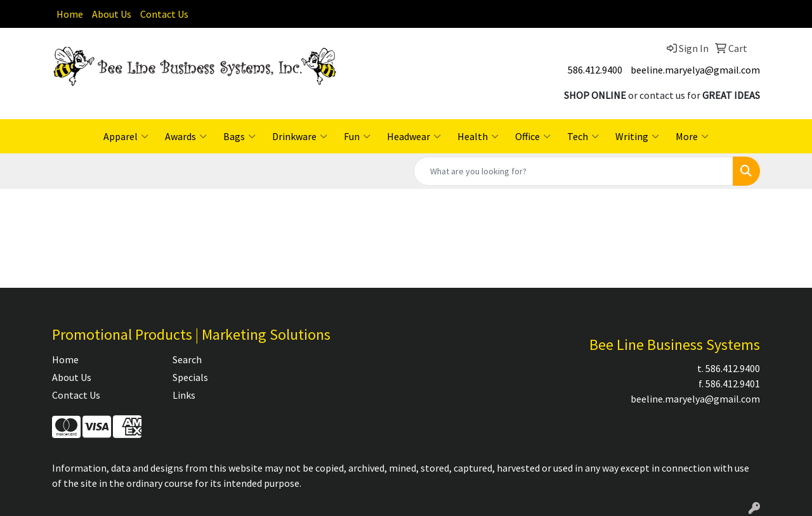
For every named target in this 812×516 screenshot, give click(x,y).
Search (187, 359)
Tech (583, 136)
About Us (112, 14)
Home (70, 14)
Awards (186, 136)
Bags (239, 136)
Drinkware (300, 136)
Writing (637, 136)
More (692, 136)
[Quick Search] (573, 171)
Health (478, 136)
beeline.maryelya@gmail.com (695, 70)
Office (533, 136)
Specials (190, 377)
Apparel (126, 136)
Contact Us (164, 14)
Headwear (414, 136)
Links (184, 395)
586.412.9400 (595, 70)
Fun (357, 136)
